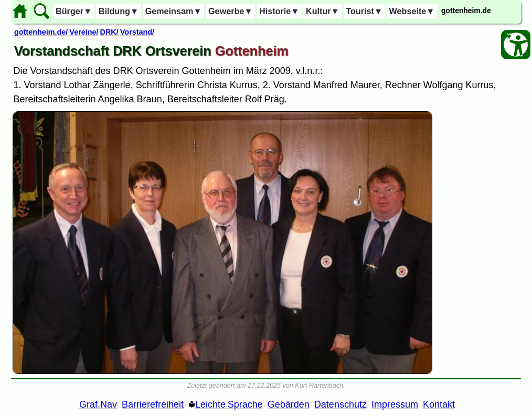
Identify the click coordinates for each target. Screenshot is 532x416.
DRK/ (109, 32)
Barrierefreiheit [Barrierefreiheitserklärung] (153, 404)
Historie (279, 11)
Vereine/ (84, 32)
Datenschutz (341, 404)
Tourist (364, 11)
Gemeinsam (174, 11)
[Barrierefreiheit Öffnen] (516, 45)
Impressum (395, 404)
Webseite (412, 11)
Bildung (119, 11)
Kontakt (439, 404)
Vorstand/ (137, 32)
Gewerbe (230, 11)
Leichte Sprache (229, 404)
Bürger (74, 11)
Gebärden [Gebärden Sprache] (289, 404)
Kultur (323, 11)
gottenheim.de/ (41, 32)
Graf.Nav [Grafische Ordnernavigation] (98, 404)
